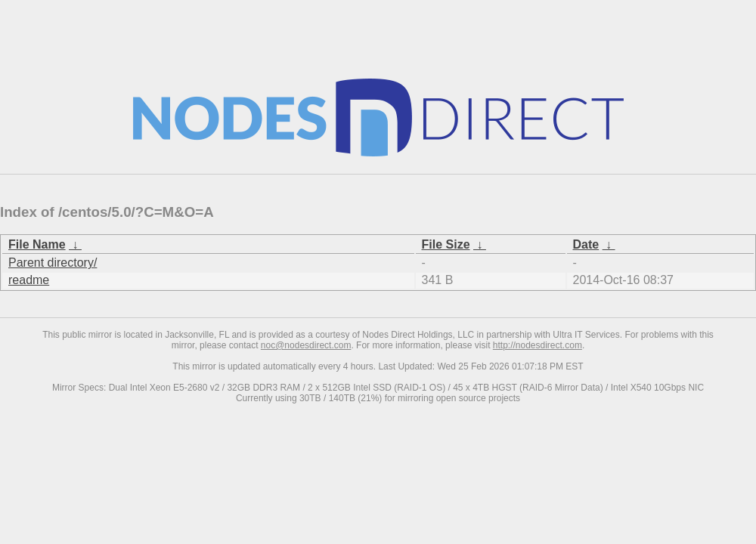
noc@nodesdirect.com (306, 345)
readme (29, 280)
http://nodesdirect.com (538, 345)
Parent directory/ (53, 263)
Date (586, 244)
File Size (446, 244)
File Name (37, 244)
